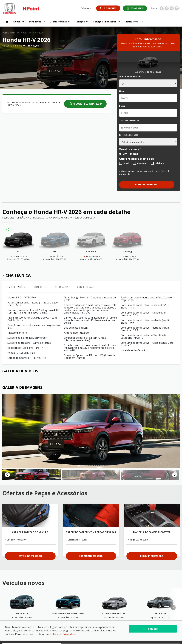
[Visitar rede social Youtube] (172, 9)
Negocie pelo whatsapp (87, 104)
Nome (122, 91)
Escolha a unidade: (129, 135)
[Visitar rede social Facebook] (162, 9)
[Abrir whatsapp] (135, 8)
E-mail (122, 106)
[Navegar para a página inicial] (7, 22)
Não (134, 154)
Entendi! (153, 629)
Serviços (82, 22)
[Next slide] (175, 476)
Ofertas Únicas (60, 22)
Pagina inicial (9, 33)
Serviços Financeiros (107, 22)
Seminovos (37, 22)
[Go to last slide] (7, 476)
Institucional (134, 22)
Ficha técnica (20, 256)
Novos (19, 22)
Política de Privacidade (63, 634)
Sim (123, 154)
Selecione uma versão (130, 76)
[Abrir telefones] (108, 8)
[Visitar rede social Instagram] (167, 9)
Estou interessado (147, 184)
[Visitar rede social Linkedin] (177, 9)
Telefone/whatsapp (129, 121)
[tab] (79, 466)
